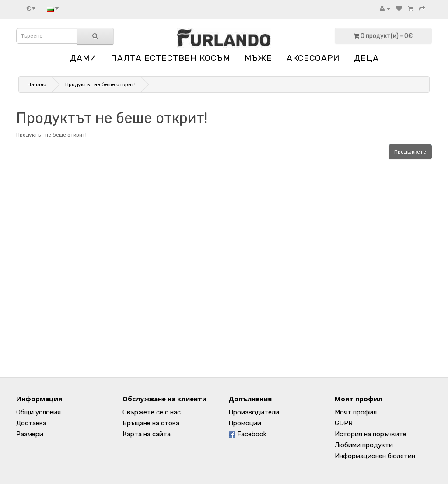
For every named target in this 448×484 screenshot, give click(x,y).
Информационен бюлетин (375, 456)
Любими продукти (364, 445)
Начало (37, 84)
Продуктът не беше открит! (100, 84)
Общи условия (38, 412)
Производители (254, 412)
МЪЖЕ (258, 58)
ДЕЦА (366, 58)
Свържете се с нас (152, 412)
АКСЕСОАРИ (313, 58)
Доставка (31, 423)
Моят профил (356, 412)
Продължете (410, 152)
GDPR (344, 423)
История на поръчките (371, 434)
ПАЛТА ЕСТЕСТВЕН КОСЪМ (170, 58)
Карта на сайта (147, 434)
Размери (30, 434)
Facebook (247, 434)
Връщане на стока (151, 423)
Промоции (245, 423)
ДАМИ (83, 58)
